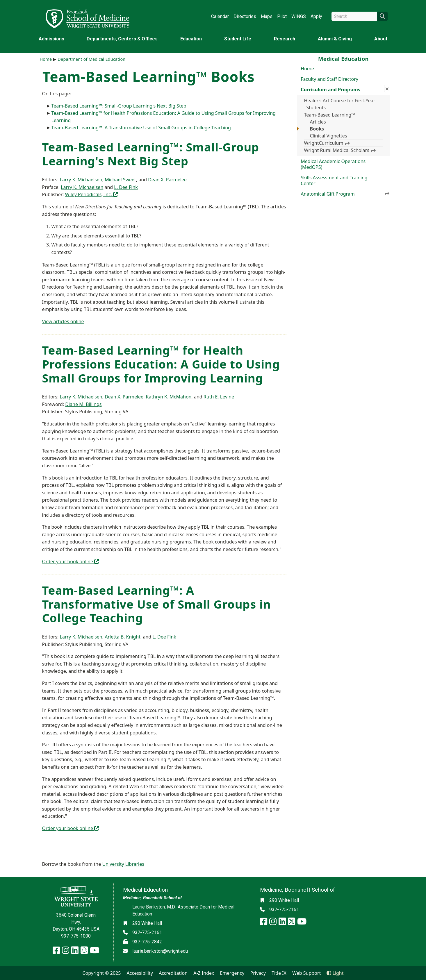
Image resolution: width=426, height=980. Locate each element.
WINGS (299, 16)
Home (307, 69)
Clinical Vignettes (329, 136)
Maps (267, 16)
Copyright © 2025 (101, 973)
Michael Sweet (120, 180)
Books (317, 129)
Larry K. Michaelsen (81, 180)
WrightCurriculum (327, 143)
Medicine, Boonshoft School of (152, 898)
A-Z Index (204, 973)
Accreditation (173, 973)
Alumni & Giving (335, 39)
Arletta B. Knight (123, 637)
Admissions (51, 39)
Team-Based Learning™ (330, 115)
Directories (245, 16)
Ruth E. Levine (219, 397)
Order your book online (71, 561)
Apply (316, 16)
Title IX (279, 973)
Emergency (232, 973)
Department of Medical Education (91, 59)
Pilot (282, 16)
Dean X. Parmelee (167, 180)
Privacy (258, 973)
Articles (318, 122)
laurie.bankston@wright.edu (160, 951)
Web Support (306, 973)
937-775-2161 (147, 932)
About (381, 39)
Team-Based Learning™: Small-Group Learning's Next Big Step (119, 106)
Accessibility (140, 973)
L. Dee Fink (126, 187)
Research (285, 39)
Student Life (238, 39)
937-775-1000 (76, 936)
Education (191, 39)
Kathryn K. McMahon (169, 397)
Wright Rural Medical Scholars (340, 150)
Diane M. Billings (83, 404)
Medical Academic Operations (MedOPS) (333, 164)
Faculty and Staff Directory (329, 79)
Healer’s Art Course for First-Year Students (340, 104)
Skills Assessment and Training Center (334, 180)
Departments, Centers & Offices (122, 39)
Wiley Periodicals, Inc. (92, 194)
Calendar (220, 16)
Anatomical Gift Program (345, 194)
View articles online (63, 321)
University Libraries (123, 864)
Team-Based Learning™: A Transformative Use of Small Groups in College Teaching (141, 128)
